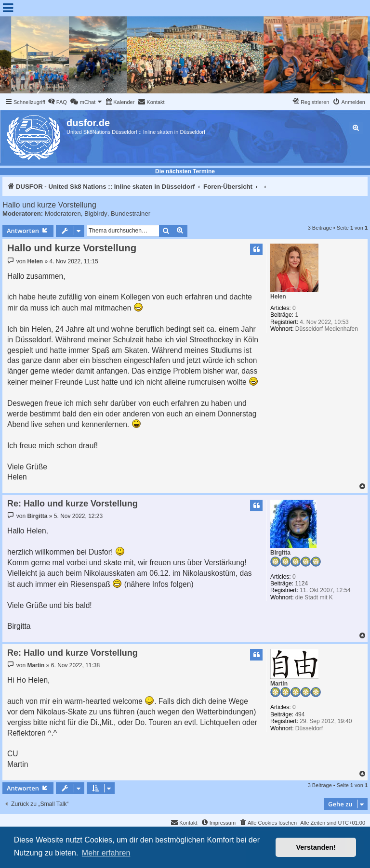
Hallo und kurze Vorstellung (49, 205)
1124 (301, 583)
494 (300, 714)
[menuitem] (57, 102)
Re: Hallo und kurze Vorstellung (73, 504)
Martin (279, 684)
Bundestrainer (131, 214)
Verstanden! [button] (316, 847)
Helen (278, 297)
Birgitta (280, 553)
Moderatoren (63, 214)
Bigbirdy (96, 214)
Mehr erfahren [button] (106, 853)
